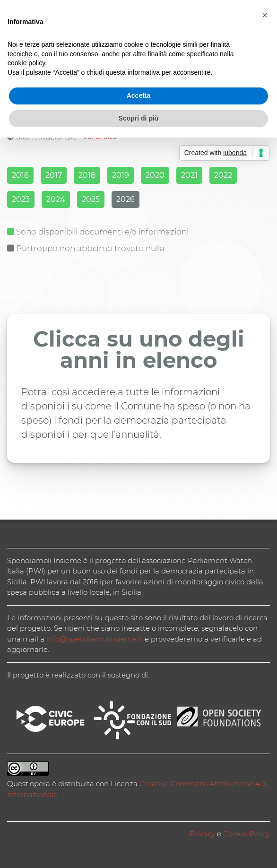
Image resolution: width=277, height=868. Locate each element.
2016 (20, 175)
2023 (21, 199)
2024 (56, 199)
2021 (189, 175)
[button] (265, 15)
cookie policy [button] (26, 63)
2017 (54, 175)
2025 (91, 199)
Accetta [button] (139, 95)
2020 (155, 175)
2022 (223, 175)
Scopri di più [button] (139, 118)
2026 (126, 199)
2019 (121, 175)
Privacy (202, 834)
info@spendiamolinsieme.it (95, 639)
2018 (87, 175)
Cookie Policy (247, 834)
